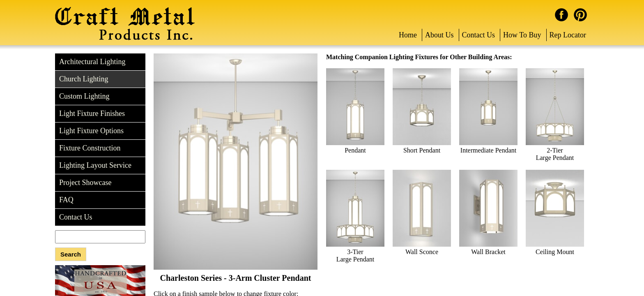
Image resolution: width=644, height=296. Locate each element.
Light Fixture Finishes (92, 113)
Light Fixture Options (91, 131)
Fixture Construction (90, 148)
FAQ (66, 200)
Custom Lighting (84, 96)
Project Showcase (85, 183)
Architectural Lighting (92, 62)
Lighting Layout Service (95, 165)
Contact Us (479, 35)
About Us (439, 35)
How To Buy (522, 35)
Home (408, 35)
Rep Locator (568, 35)
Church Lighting (84, 79)
